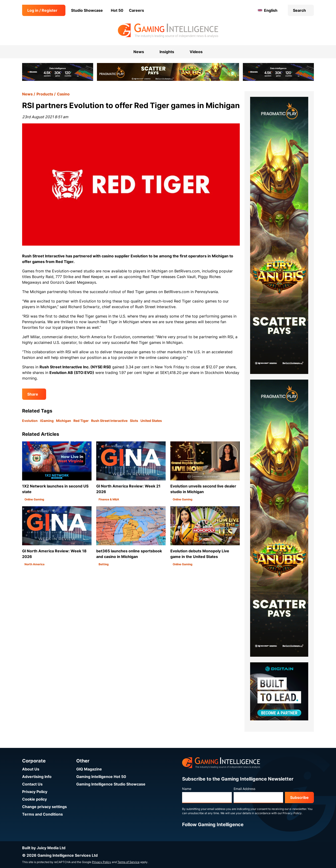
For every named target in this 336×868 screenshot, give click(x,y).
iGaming (47, 421)
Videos (196, 52)
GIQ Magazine (89, 769)
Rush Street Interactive (109, 421)
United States (151, 421)
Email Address (244, 789)
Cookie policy (34, 799)
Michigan (64, 421)
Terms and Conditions (42, 814)
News (27, 94)
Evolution (30, 421)
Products (45, 94)
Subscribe (299, 797)
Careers (136, 10)
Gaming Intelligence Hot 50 (101, 777)
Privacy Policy (35, 792)
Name (187, 789)
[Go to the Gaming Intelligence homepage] (168, 31)
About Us (31, 769)
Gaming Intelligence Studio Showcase (111, 784)
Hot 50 (117, 10)
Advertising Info (37, 777)
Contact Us (32, 784)
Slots (134, 421)
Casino (63, 94)
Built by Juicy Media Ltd (44, 848)
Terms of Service (128, 862)
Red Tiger (81, 421)
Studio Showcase (87, 10)
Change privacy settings (44, 807)
